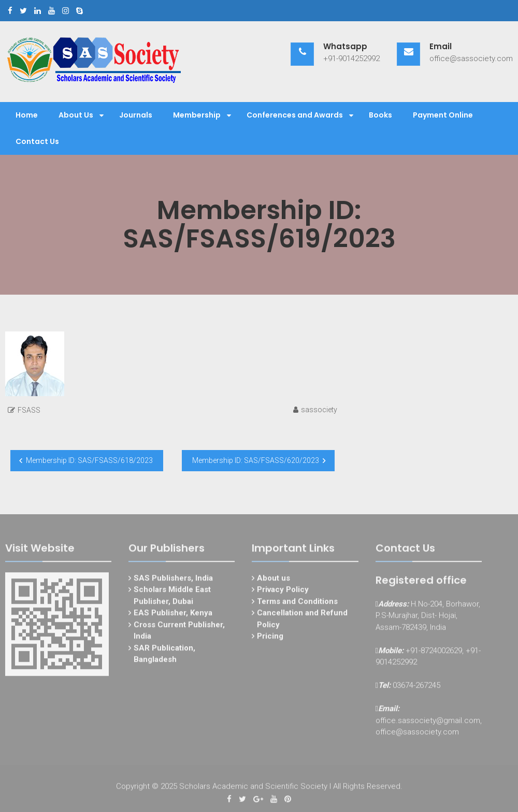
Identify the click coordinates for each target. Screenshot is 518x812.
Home (27, 115)
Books (380, 115)
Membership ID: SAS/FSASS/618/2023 (89, 460)
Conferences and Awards (295, 115)
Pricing (270, 639)
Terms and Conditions (297, 604)
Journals (136, 115)
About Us (76, 115)
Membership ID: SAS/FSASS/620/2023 (256, 460)
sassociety (319, 410)
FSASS (29, 410)
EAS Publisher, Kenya (173, 616)
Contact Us (37, 141)
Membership (197, 115)
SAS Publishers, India (173, 581)
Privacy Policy (283, 592)
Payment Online (443, 115)
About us (274, 581)
